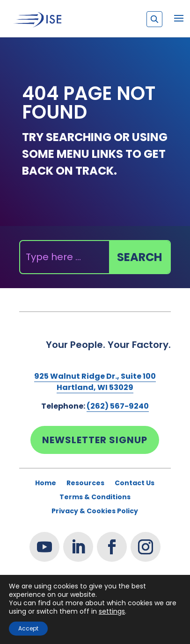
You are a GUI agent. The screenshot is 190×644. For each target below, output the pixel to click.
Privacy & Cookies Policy (95, 512)
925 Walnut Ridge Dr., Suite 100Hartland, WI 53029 (95, 382)
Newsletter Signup (95, 440)
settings (112, 611)
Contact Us (135, 484)
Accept (28, 628)
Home (46, 484)
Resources (85, 484)
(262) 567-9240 (118, 406)
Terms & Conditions (95, 498)
